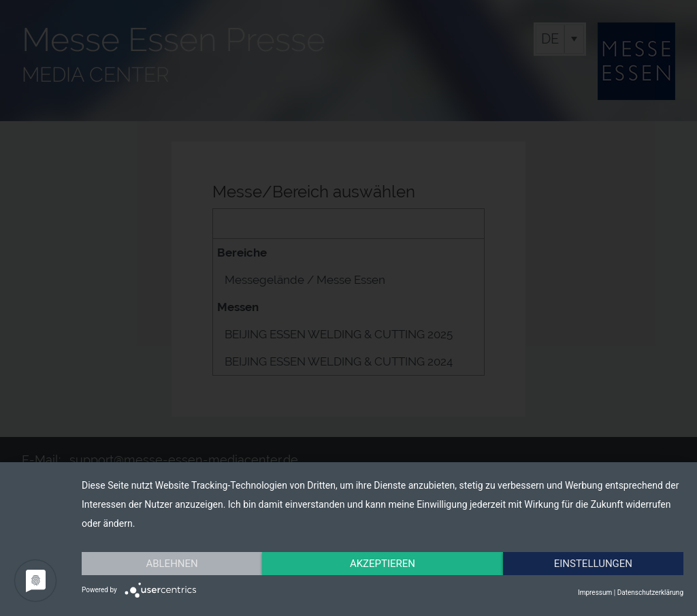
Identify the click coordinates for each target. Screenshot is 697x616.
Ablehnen (172, 564)
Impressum (595, 593)
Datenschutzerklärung (650, 593)
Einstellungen (593, 564)
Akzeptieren (383, 564)
